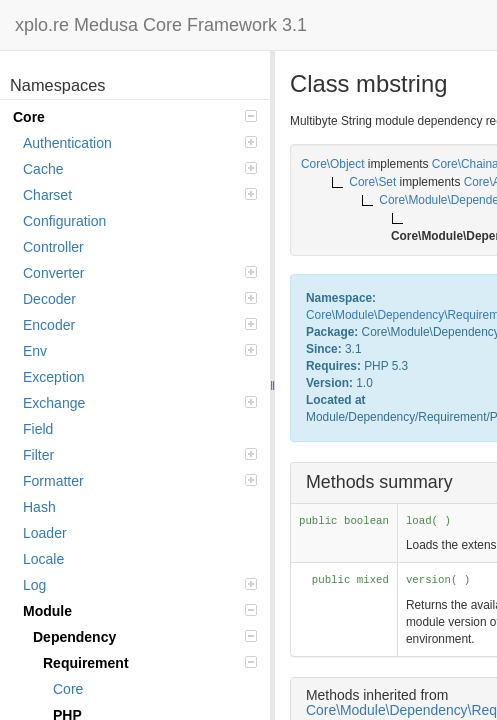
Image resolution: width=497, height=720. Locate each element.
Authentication (140, 143)
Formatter (140, 481)
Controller (53, 247)
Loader (45, 533)
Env (140, 351)
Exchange (140, 403)
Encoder (140, 325)
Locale (43, 559)
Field (38, 429)
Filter (140, 455)
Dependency (145, 637)
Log (140, 585)
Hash (39, 507)
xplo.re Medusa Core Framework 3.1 (161, 25)
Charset (140, 195)
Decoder (140, 299)
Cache (140, 169)
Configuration (64, 221)
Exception (53, 377)
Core (135, 117)
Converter (140, 273)
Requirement (150, 663)
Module (140, 611)
